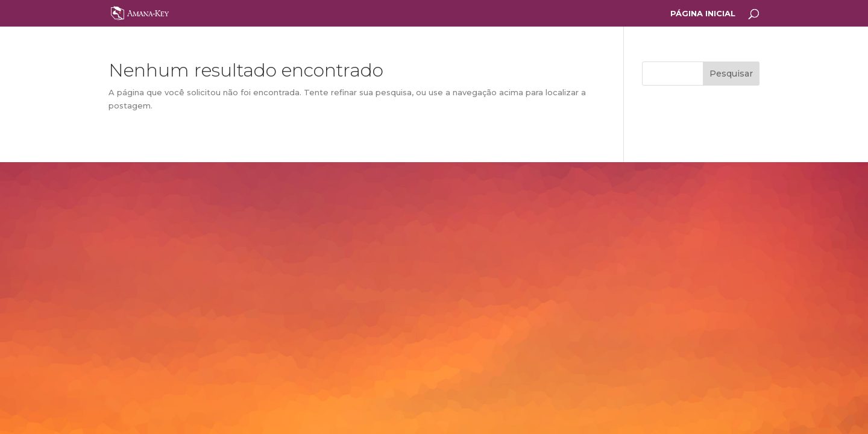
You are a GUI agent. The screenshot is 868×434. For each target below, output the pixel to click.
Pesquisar (731, 74)
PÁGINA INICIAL (703, 14)
